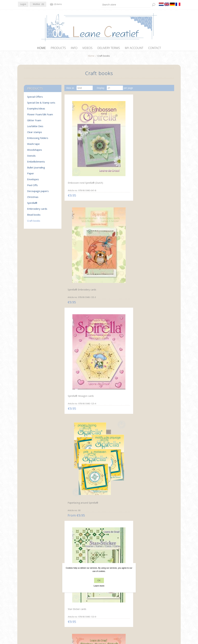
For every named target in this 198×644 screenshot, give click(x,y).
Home (91, 57)
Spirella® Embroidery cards (117, 143)
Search (144, 601)
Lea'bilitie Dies (35, 128)
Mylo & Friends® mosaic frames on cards (153, 530)
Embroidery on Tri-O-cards (81, 400)
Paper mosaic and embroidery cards (77, 530)
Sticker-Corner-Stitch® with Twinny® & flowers (154, 209)
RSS (34, 594)
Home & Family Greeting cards (152, 338)
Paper (31, 175)
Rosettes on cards (149, 400)
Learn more (99, 586)
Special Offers (35, 98)
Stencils (31, 157)
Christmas (33, 199)
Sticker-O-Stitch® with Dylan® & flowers (79, 273)
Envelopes (33, 181)
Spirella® (32, 204)
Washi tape (33, 145)
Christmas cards (112, 336)
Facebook (21, 594)
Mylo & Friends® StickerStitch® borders (151, 273)
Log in (23, 4)
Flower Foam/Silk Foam (40, 116)
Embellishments (36, 163)
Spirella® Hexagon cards (153, 143)
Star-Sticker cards (112, 207)
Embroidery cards (37, 210)
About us (64, 601)
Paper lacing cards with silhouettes (152, 466)
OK (99, 580)
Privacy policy (66, 595)
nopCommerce (79, 626)
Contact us (106, 595)
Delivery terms (67, 607)
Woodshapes (35, 151)
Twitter (27, 594)
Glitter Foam (34, 122)
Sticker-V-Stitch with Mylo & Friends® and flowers (118, 273)
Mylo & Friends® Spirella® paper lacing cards (117, 531)
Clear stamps (35, 134)
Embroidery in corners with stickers (117, 402)
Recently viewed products (154, 595)
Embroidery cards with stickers (115, 466)
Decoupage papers (38, 193)
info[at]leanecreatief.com (31, 608)
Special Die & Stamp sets (41, 104)
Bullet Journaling (36, 169)
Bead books (34, 216)
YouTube (40, 594)
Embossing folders (38, 140)
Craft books (34, 222)
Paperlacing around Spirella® (82, 207)
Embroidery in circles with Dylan (80, 466)
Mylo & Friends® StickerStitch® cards (77, 338)
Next (127, 557)
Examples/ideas (36, 110)
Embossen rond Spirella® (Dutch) (80, 144)
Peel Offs (32, 187)
